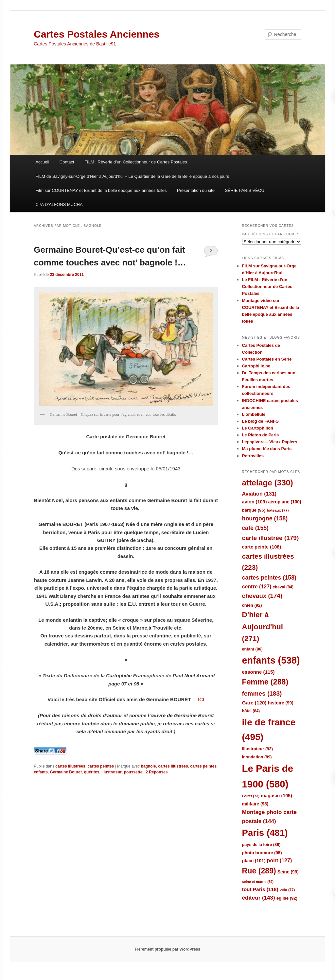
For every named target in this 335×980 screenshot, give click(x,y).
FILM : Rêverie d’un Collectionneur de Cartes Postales (136, 162)
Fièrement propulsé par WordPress (167, 949)
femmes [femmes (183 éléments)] (262, 693)
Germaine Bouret (66, 772)
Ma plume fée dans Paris (267, 449)
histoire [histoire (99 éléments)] (281, 703)
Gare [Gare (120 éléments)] (254, 703)
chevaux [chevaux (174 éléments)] (262, 596)
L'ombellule (254, 414)
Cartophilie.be (256, 366)
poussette (133, 772)
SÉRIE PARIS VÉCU (244, 190)
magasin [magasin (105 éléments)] (276, 796)
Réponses (157, 772)
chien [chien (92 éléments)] (252, 605)
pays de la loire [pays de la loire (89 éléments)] (261, 845)
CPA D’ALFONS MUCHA (59, 204)
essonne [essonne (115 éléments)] (258, 672)
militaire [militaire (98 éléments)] (255, 804)
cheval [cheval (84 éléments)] (283, 587)
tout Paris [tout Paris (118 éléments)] (260, 889)
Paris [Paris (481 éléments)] (265, 833)
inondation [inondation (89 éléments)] (257, 757)
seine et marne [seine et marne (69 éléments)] (258, 882)
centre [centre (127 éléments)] (257, 587)
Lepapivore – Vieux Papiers (270, 442)
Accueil (42, 162)
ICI (200, 699)
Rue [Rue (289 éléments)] (259, 871)
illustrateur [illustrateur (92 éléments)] (258, 749)
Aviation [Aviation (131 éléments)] (259, 494)
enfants (41, 772)
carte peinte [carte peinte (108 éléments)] (262, 547)
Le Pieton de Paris (261, 435)
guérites (92, 772)
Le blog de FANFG (261, 421)
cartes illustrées (70, 766)
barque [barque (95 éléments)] (254, 510)
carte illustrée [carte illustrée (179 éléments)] (271, 538)
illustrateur (112, 772)
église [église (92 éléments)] (287, 898)
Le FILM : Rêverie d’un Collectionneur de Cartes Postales (267, 287)
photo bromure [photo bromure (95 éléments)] (262, 853)
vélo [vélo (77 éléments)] (287, 890)
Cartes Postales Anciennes (97, 34)
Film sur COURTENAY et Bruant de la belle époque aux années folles (101, 190)
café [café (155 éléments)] (255, 528)
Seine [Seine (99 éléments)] (288, 872)
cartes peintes (101, 766)
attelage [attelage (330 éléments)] (268, 483)
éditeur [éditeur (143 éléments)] (259, 898)
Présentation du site (196, 190)
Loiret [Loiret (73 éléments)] (251, 796)
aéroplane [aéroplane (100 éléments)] (285, 502)
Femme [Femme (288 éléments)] (265, 682)
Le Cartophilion (258, 428)
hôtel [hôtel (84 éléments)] (251, 711)
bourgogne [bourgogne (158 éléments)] (265, 518)
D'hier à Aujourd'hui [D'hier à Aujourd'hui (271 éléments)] (263, 627)
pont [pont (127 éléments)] (279, 861)
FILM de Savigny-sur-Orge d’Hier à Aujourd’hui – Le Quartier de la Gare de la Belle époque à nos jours (132, 176)
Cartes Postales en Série (267, 359)
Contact (67, 162)
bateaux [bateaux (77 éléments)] (278, 510)
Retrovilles (253, 456)
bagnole (149, 766)
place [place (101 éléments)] (254, 861)
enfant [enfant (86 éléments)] (252, 649)
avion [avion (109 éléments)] (255, 502)
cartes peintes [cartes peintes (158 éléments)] (269, 578)
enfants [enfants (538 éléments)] (271, 660)
